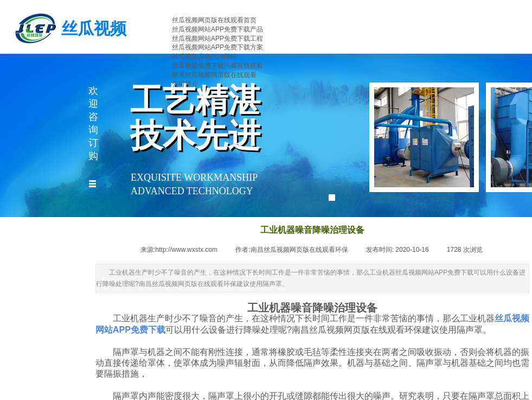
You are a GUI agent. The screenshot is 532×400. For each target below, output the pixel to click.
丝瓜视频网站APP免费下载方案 (217, 47)
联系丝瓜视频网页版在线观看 (214, 75)
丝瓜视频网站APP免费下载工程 (217, 39)
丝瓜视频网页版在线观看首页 (214, 20)
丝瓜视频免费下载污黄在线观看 (217, 66)
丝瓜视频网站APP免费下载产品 (217, 29)
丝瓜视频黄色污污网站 (204, 56)
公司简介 (185, 84)
